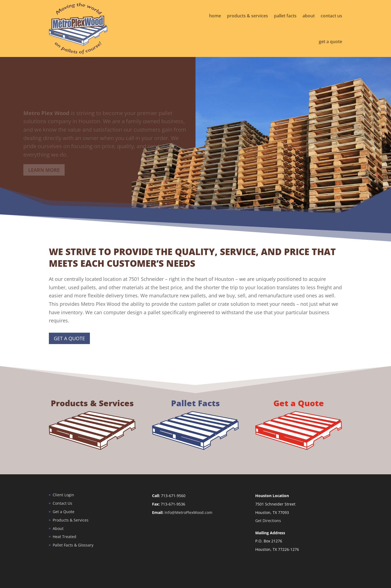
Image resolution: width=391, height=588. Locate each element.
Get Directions (268, 521)
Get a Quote (69, 338)
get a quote (330, 42)
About (58, 528)
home (215, 16)
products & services (247, 16)
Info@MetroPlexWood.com (188, 512)
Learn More (44, 173)
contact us (331, 16)
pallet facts (285, 16)
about (309, 16)
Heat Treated (64, 537)
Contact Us (62, 503)
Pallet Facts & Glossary (73, 545)
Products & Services (71, 520)
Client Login (63, 495)
